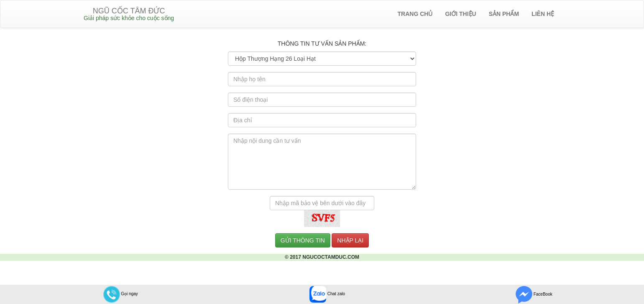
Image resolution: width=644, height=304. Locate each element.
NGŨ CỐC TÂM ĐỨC (129, 14)
